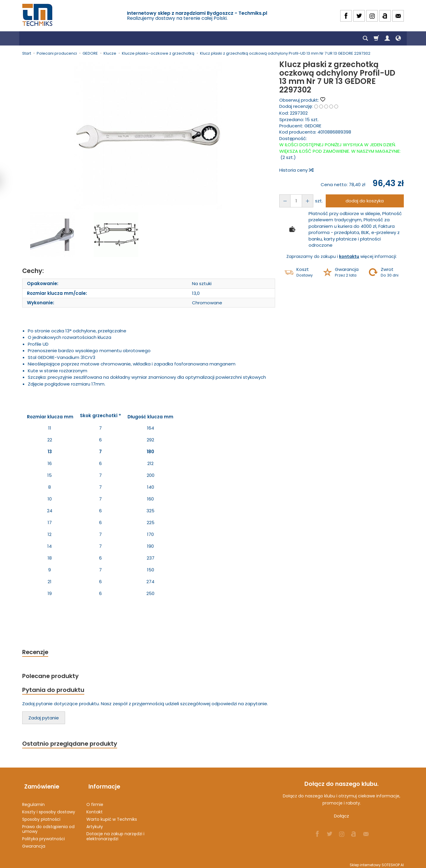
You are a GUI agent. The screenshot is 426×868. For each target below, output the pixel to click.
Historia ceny (296, 170)
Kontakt (95, 809)
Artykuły (95, 824)
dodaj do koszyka (363, 201)
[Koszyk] (376, 38)
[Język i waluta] (398, 38)
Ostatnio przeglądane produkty (71, 745)
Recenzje (36, 652)
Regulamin (33, 802)
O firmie (95, 802)
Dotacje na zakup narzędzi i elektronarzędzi (115, 834)
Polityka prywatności (43, 836)
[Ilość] (295, 201)
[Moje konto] (387, 38)
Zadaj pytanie (44, 719)
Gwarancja (34, 843)
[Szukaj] (365, 38)
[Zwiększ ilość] (284, 201)
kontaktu (349, 256)
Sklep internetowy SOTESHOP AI (377, 862)
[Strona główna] (38, 15)
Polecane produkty (52, 676)
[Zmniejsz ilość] (306, 201)
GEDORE (313, 126)
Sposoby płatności (41, 816)
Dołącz (342, 818)
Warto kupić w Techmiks (112, 816)
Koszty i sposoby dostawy (49, 809)
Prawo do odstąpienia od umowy (48, 826)
